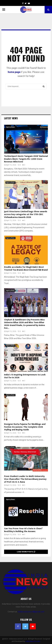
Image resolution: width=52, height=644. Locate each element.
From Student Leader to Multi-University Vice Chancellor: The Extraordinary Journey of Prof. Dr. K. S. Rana (25, 479)
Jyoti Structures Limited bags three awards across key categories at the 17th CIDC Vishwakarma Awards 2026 (26, 214)
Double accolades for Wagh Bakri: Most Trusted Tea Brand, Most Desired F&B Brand (26, 269)
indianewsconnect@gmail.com (31, 612)
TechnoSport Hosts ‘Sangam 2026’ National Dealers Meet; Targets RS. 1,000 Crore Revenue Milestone (26, 159)
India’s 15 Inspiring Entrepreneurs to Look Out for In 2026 (25, 376)
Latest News (11, 118)
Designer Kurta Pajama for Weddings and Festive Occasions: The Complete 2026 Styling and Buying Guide (25, 427)
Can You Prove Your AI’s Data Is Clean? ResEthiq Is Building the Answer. (23, 530)
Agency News (10, 127)
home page (14, 72)
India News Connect (33, 641)
